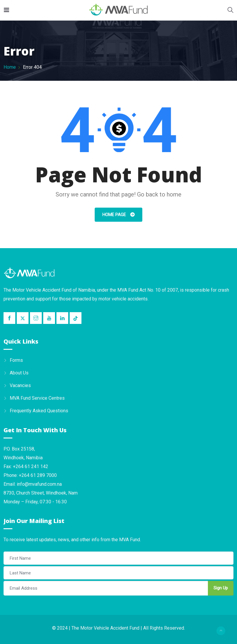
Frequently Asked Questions (39, 411)
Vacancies (20, 385)
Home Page (115, 215)
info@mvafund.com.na (39, 484)
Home (10, 67)
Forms (16, 360)
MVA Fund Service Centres (37, 398)
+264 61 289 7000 (38, 475)
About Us (19, 373)
